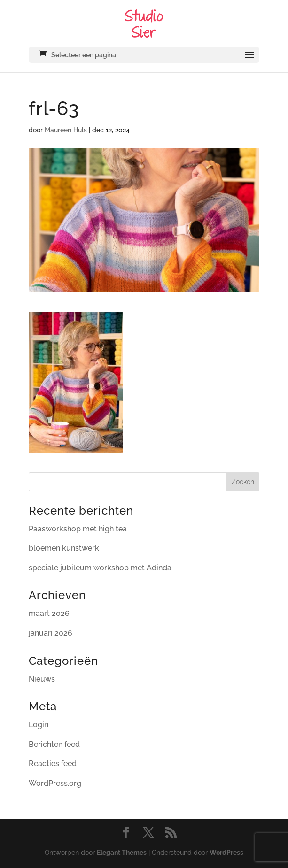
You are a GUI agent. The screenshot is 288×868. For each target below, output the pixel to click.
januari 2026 (51, 633)
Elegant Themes (122, 853)
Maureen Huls (66, 130)
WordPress (226, 853)
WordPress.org (55, 783)
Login (39, 725)
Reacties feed (53, 764)
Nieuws (42, 679)
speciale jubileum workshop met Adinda (100, 568)
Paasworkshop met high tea (78, 529)
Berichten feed (54, 744)
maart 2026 (49, 613)
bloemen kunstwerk (64, 548)
